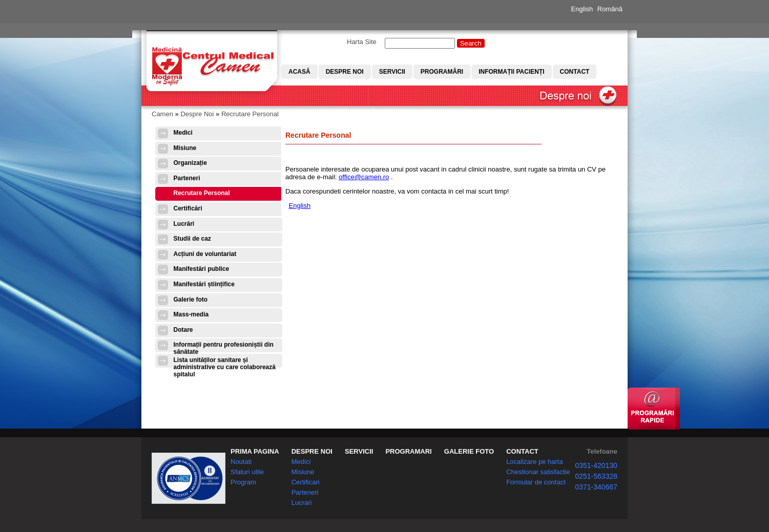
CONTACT (522, 451)
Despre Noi (197, 114)
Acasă (299, 72)
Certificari (306, 482)
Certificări (188, 208)
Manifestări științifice (204, 284)
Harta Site (362, 42)
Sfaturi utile (247, 472)
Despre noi (345, 72)
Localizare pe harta (535, 462)
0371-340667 (596, 487)
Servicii (392, 72)
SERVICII (359, 451)
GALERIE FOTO (469, 451)
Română (610, 9)
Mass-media (191, 314)
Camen (162, 114)
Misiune (185, 148)
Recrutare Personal (250, 114)
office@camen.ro (364, 177)
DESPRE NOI (312, 451)
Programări (442, 72)
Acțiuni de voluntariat (205, 254)
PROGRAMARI (408, 451)
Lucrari (302, 503)
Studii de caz (192, 239)
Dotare (183, 330)
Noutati (241, 462)
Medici (183, 133)
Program (243, 482)
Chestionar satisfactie (538, 472)
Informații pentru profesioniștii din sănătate (224, 348)
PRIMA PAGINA (255, 451)
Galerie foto (191, 300)
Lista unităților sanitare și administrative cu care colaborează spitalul (225, 363)
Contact (575, 72)
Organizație (190, 163)
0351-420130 (596, 465)
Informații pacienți (511, 72)
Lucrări (184, 224)
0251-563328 (596, 476)
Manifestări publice (202, 269)
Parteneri (187, 178)
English (582, 9)
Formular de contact (536, 482)
